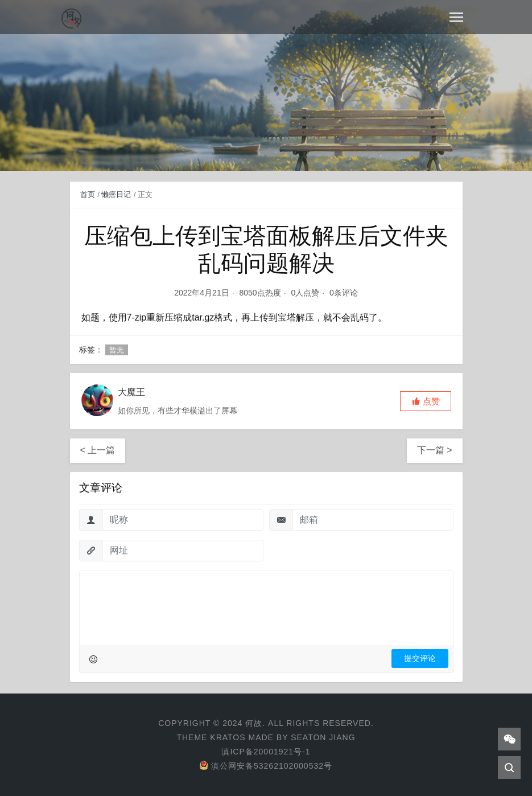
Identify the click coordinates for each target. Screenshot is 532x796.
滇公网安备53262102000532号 (266, 766)
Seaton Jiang (323, 737)
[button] (426, 401)
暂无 (117, 350)
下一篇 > (435, 450)
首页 (88, 194)
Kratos (228, 737)
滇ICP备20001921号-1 (266, 752)
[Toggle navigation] (456, 17)
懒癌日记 (116, 194)
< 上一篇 (98, 450)
